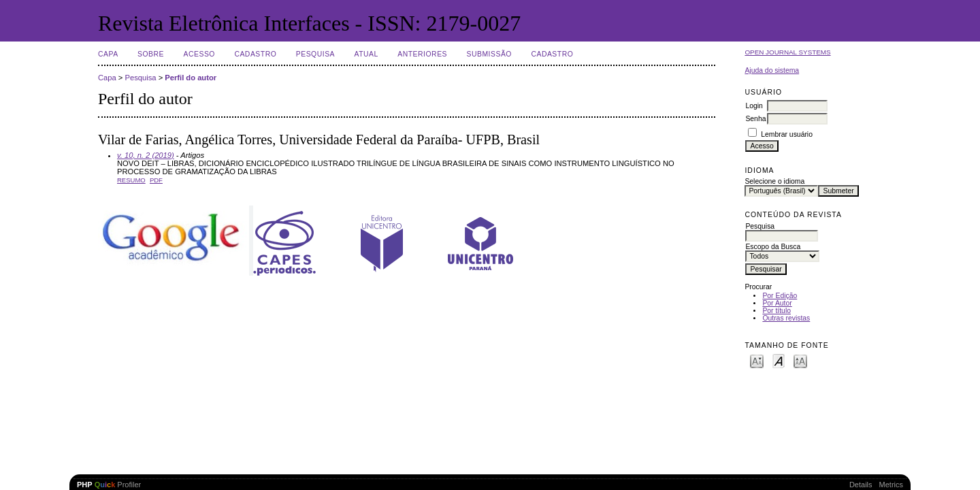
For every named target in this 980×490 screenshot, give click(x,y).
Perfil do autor (191, 78)
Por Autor (777, 303)
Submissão (489, 54)
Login (754, 106)
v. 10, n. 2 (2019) (146, 155)
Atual (366, 54)
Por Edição (780, 296)
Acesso (199, 54)
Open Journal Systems (787, 52)
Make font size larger (800, 360)
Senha (755, 119)
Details (861, 485)
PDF (156, 180)
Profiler (109, 485)
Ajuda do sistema (772, 70)
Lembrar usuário (787, 134)
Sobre (151, 54)
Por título (777, 311)
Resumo (131, 180)
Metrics (891, 485)
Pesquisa (315, 54)
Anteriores (422, 54)
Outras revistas (786, 318)
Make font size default (779, 360)
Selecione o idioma (774, 181)
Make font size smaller (757, 360)
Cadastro (255, 54)
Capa (108, 54)
